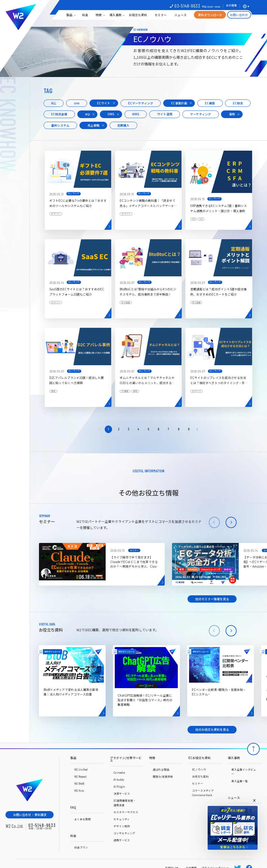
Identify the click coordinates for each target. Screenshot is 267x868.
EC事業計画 (179, 103)
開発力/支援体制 (163, 776)
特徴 (99, 15)
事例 (232, 114)
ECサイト (104, 103)
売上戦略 (93, 125)
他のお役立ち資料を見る (212, 730)
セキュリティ (122, 819)
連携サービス (122, 840)
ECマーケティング (141, 103)
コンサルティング (124, 833)
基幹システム (60, 125)
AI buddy (119, 779)
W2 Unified (81, 769)
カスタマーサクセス (126, 812)
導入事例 (115, 15)
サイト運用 (165, 114)
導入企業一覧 (240, 781)
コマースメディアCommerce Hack (203, 793)
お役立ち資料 (138, 15)
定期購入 (123, 125)
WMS (136, 114)
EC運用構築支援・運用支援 (125, 803)
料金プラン (81, 847)
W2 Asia (79, 790)
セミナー (161, 15)
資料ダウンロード (210, 15)
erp (88, 114)
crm (77, 103)
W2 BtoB (79, 783)
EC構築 (210, 103)
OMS (111, 114)
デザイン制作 (122, 826)
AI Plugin (119, 786)
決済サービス (122, 793)
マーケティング (200, 114)
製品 (69, 15)
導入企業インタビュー (244, 772)
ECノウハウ (199, 769)
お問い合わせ (239, 15)
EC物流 (238, 103)
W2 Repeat (80, 776)
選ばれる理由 (161, 769)
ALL (54, 103)
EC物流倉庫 (59, 114)
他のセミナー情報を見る (212, 599)
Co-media (119, 772)
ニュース (181, 15)
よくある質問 (83, 819)
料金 (85, 15)
